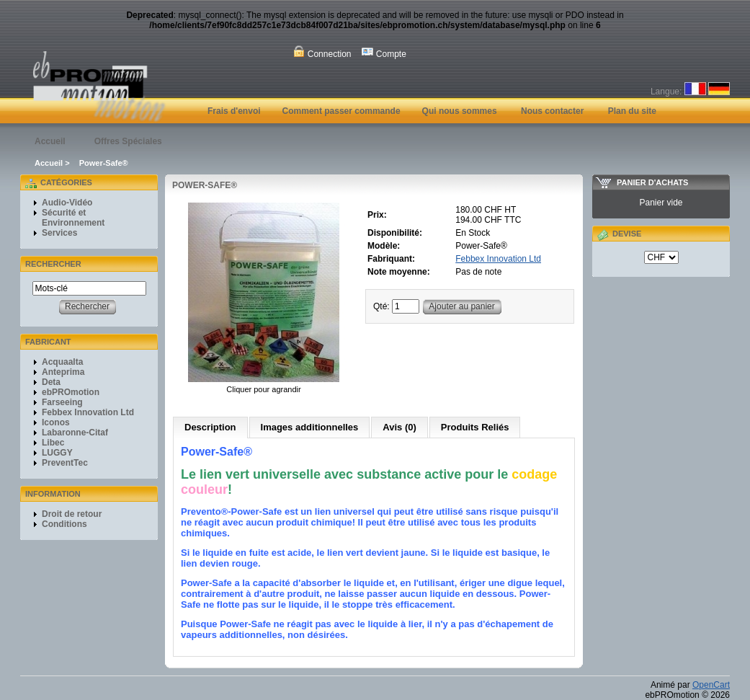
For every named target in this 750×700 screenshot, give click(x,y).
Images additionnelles (310, 427)
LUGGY (57, 453)
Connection (322, 52)
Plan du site (632, 111)
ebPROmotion (71, 392)
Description (210, 427)
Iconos (56, 422)
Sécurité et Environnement (73, 218)
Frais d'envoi (234, 111)
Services (59, 233)
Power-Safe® (104, 163)
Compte (384, 52)
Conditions (64, 524)
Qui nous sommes (460, 111)
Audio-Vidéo (67, 203)
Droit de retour (72, 514)
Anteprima (63, 372)
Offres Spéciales (128, 141)
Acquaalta (62, 362)
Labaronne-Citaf (75, 433)
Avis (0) (399, 427)
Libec (53, 443)
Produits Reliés (475, 427)
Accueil (50, 141)
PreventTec (65, 463)
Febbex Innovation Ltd (88, 412)
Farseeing (62, 402)
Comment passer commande (341, 111)
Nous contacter (552, 111)
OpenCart (711, 685)
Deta (51, 382)
